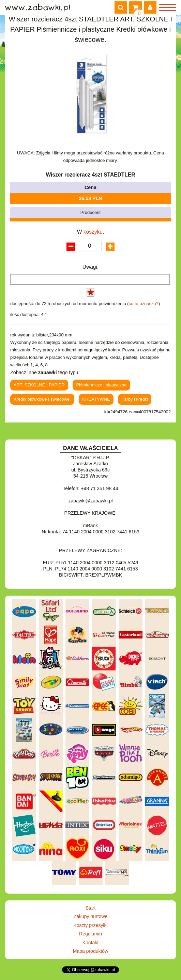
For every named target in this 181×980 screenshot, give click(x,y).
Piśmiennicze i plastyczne (101, 385)
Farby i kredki (135, 399)
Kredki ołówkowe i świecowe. (42, 399)
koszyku (93, 232)
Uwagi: (91, 267)
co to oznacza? (144, 304)
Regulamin (90, 934)
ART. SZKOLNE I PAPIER (39, 385)
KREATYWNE (96, 399)
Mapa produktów (91, 951)
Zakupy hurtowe (91, 916)
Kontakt (90, 943)
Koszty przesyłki (90, 925)
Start (91, 908)
